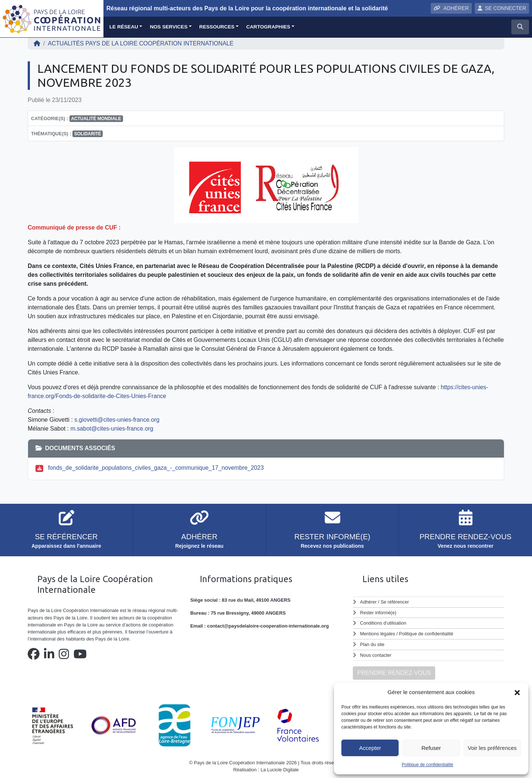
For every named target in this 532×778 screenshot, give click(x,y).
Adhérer (368, 602)
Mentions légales (378, 633)
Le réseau (124, 27)
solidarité (88, 134)
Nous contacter (376, 654)
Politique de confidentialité (427, 765)
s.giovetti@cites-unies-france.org (117, 420)
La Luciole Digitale (280, 768)
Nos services (169, 27)
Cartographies (268, 27)
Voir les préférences (492, 748)
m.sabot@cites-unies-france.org (112, 429)
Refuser (431, 748)
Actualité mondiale (96, 119)
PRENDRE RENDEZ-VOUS (394, 671)
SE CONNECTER (502, 8)
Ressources (217, 27)
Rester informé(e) (379, 612)
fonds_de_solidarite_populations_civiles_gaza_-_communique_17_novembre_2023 (157, 468)
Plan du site (373, 643)
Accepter (370, 748)
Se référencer (395, 602)
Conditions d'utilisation (384, 623)
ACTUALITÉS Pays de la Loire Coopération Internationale (142, 43)
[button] (517, 692)
